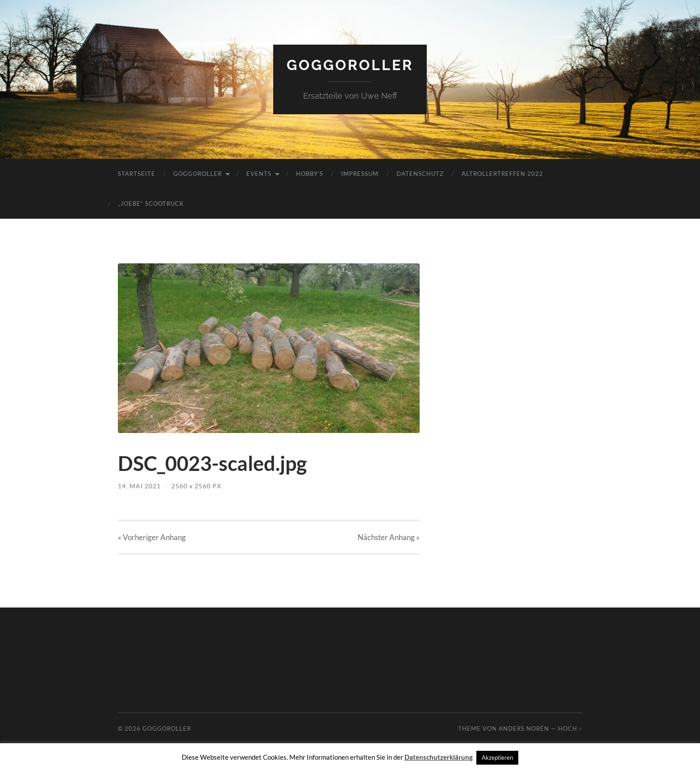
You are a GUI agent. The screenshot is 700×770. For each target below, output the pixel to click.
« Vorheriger (152, 537)
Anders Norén (524, 728)
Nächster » (389, 537)
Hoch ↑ (570, 728)
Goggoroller (350, 65)
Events (259, 174)
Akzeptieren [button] (497, 758)
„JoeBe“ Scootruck (151, 204)
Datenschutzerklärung (439, 757)
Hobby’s (310, 174)
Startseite (137, 174)
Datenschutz (420, 174)
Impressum (360, 174)
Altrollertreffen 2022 (502, 174)
